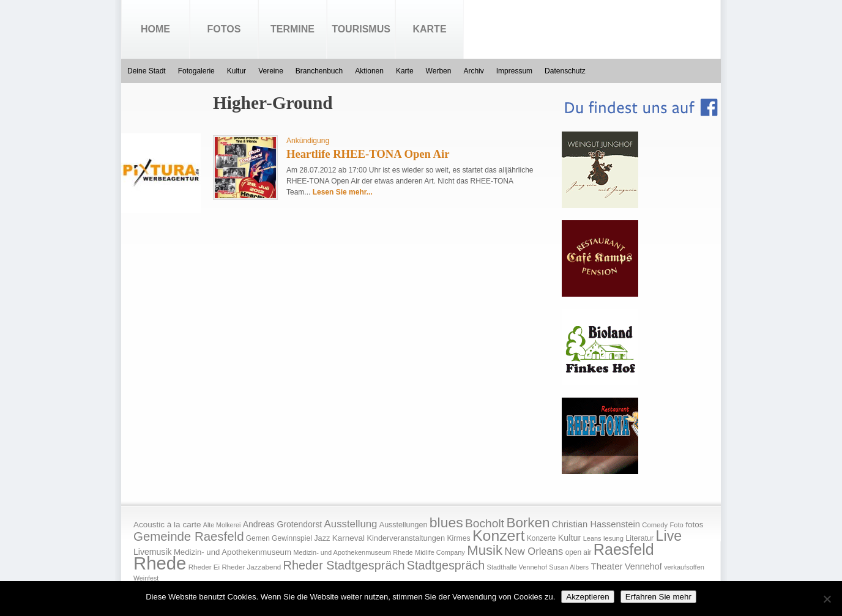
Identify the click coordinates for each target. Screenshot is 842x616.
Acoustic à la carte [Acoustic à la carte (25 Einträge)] (167, 525)
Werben (439, 71)
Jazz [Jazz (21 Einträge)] (322, 538)
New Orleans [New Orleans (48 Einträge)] (534, 551)
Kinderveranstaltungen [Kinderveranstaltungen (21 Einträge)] (406, 538)
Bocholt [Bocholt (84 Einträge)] (485, 523)
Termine (292, 29)
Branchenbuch (319, 71)
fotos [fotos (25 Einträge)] (694, 525)
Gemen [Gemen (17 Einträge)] (258, 538)
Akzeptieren (587, 597)
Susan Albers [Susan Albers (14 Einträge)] (569, 567)
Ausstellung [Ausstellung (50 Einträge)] (351, 524)
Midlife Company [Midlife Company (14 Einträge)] (440, 552)
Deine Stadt (147, 71)
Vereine (271, 71)
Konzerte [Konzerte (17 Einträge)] (541, 538)
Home (155, 29)
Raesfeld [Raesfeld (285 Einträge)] (624, 549)
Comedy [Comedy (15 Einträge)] (655, 525)
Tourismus (361, 29)
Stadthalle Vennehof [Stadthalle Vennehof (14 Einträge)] (517, 567)
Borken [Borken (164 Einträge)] (528, 523)
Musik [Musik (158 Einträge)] (485, 550)
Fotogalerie (196, 71)
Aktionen (369, 71)
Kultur (237, 71)
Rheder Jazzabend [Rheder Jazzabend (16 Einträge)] (251, 567)
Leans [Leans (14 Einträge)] (592, 538)
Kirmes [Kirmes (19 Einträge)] (458, 538)
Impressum (514, 71)
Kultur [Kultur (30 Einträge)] (570, 538)
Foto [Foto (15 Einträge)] (676, 525)
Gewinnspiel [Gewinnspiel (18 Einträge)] (292, 538)
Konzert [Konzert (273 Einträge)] (499, 536)
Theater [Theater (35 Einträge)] (606, 566)
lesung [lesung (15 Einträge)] (613, 538)
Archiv (473, 71)
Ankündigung (308, 141)
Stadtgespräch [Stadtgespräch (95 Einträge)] (446, 565)
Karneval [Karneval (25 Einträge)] (348, 538)
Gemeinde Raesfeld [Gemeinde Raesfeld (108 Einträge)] (189, 536)
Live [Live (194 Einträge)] (669, 536)
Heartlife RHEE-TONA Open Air (368, 154)
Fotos (224, 29)
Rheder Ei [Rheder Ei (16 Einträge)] (204, 567)
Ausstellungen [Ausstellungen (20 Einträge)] (404, 525)
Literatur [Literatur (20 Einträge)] (639, 538)
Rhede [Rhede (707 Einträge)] (160, 563)
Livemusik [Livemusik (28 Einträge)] (153, 552)
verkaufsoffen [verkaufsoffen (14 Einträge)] (684, 567)
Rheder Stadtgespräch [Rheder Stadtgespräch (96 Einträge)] (344, 565)
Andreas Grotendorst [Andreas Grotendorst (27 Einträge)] (283, 524)
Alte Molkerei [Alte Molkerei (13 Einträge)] (222, 525)
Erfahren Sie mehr (658, 597)
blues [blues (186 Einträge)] (446, 522)
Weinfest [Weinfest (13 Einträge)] (146, 578)
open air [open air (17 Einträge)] (579, 552)
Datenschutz (565, 71)
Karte (429, 29)
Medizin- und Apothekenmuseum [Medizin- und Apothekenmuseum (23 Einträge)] (233, 552)
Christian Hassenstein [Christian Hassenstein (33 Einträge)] (596, 524)
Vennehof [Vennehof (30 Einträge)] (643, 566)
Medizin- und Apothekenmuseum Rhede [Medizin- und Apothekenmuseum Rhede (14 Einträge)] (353, 552)
